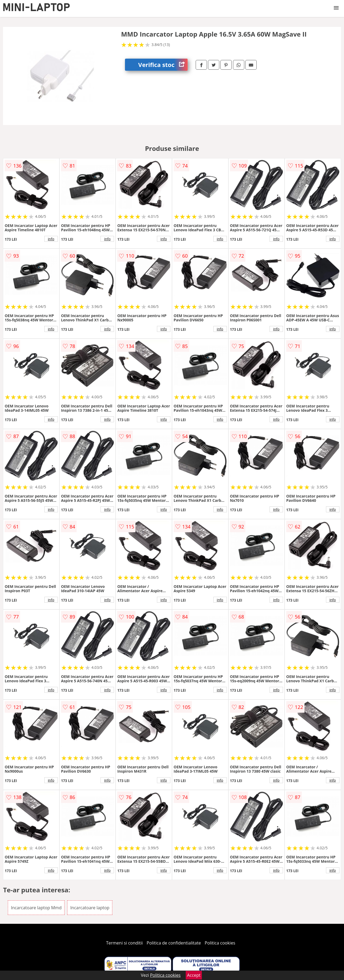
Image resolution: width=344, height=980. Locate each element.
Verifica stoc (163, 65)
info (51, 239)
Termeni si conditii (125, 943)
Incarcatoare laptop (90, 908)
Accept (194, 975)
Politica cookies (220, 943)
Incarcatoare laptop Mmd (36, 908)
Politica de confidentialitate (174, 943)
